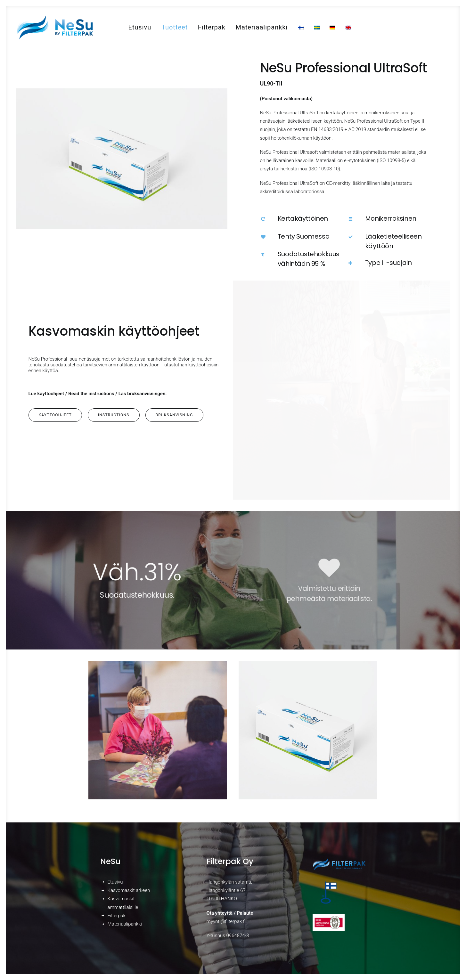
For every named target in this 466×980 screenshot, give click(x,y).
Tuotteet (175, 27)
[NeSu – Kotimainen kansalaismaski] (55, 27)
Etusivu (140, 27)
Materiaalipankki (262, 27)
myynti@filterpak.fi (226, 921)
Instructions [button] (114, 415)
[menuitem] (140, 27)
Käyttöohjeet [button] (55, 415)
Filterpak (212, 27)
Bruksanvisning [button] (174, 415)
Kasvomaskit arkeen (129, 890)
